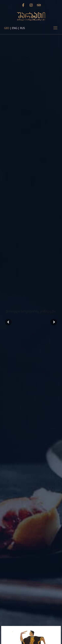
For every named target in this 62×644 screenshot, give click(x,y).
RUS (22, 28)
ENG (15, 28)
